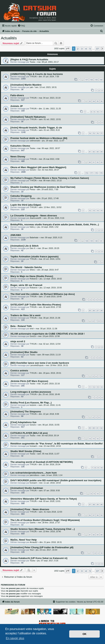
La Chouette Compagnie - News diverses (34, 216)
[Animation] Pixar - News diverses (30, 509)
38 (94, 504)
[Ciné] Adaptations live (23, 422)
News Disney (18, 157)
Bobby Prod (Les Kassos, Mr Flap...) (31, 403)
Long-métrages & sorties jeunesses (31, 392)
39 (98, 504)
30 (90, 162)
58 (98, 515)
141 (101, 241)
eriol (32, 329)
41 (90, 152)
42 (94, 152)
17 (102, 439)
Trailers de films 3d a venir (26, 315)
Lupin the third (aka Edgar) (26, 205)
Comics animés (19, 371)
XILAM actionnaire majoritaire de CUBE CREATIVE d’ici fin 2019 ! (47, 334)
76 (98, 133)
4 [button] (86, 49)
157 (86, 80)
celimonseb (35, 141)
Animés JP (17, 106)
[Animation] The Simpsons (26, 412)
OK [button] (85, 634)
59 (90, 428)
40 (102, 504)
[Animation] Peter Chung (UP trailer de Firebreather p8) (42, 547)
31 (94, 162)
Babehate (34, 237)
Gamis (33, 523)
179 (101, 173)
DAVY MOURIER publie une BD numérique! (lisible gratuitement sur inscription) (56, 480)
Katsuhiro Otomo (20, 146)
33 (90, 101)
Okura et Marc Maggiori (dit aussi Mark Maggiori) (38, 167)
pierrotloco (34, 475)
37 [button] (97, 49)
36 (102, 101)
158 (91, 80)
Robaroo (34, 279)
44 (102, 152)
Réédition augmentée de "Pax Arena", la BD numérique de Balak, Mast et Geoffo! (57, 444)
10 (98, 112)
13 (94, 210)
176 (86, 173)
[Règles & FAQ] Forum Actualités (29, 59)
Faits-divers (17, 95)
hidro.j (33, 227)
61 (98, 428)
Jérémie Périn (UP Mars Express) (29, 381)
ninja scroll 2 (18, 341)
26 (94, 310)
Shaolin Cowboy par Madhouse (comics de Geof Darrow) (43, 187)
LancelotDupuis (37, 365)
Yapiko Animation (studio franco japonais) (34, 257)
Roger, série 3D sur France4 (26, 285)
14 (98, 210)
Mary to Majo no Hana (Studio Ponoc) (32, 276)
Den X (33, 248)
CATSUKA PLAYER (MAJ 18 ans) (29, 433)
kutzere (33, 405)
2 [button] (78, 49)
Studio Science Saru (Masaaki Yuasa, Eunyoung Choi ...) (43, 529)
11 (102, 112)
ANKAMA (16, 235)
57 (94, 515)
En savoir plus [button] (15, 638)
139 (91, 241)
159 (96, 80)
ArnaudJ (34, 542)
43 (98, 152)
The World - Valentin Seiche (26, 267)
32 (98, 162)
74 (90, 133)
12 (90, 210)
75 (94, 133)
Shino (32, 270)
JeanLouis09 (35, 218)
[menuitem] (21, 26)
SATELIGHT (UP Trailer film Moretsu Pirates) (36, 305)
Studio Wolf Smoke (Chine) (26, 451)
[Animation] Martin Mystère (26, 85)
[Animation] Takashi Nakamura (28, 117)
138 (86, 241)
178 (96, 173)
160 (101, 80)
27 (98, 310)
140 (96, 241)
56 (90, 515)
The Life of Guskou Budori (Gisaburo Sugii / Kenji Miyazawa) (45, 520)
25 (90, 310)
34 (94, 101)
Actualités (9, 38)
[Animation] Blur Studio (24, 352)
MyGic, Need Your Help (24, 540)
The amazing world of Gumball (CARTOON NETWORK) (42, 462)
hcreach (33, 446)
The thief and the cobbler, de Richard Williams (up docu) (43, 294)
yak (31, 87)
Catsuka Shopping (21, 196)
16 (98, 439)
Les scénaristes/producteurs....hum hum (34, 473)
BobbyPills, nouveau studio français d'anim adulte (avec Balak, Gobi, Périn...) (55, 224)
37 (90, 504)
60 (94, 428)
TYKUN (33, 76)
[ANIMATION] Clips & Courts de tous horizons (37, 74)
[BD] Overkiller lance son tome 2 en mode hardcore (40, 363)
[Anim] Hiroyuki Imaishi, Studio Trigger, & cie (36, 128)
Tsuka (32, 62)
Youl (32, 550)
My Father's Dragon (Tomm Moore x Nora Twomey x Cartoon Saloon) (50, 178)
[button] (68, 49)
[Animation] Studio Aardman (27, 488)
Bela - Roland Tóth (21, 326)
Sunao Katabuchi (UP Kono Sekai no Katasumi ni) (39, 558)
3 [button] (82, 49)
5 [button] (90, 49)
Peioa (32, 189)
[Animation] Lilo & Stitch (24, 246)
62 (102, 428)
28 (102, 310)
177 (91, 173)
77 (102, 133)
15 (102, 210)
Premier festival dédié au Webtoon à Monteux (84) (39, 138)
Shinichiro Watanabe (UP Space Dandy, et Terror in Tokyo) (44, 499)
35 (98, 101)
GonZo (33, 170)
